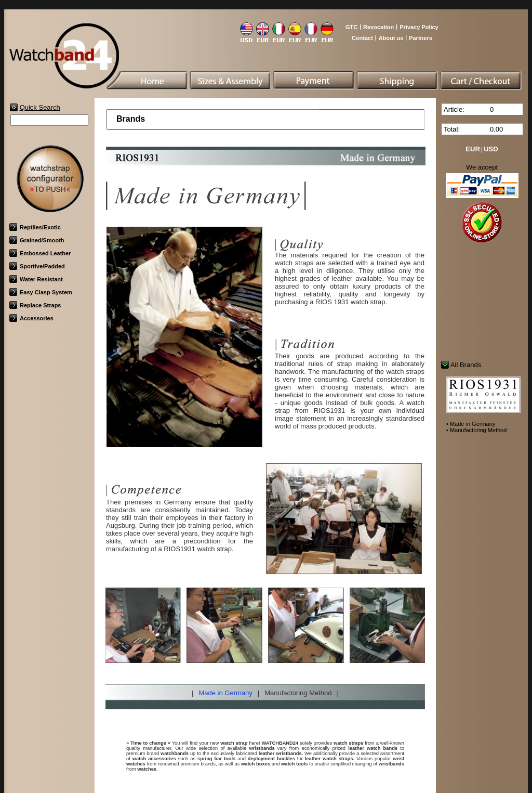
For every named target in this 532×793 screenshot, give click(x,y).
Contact (362, 38)
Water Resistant (36, 279)
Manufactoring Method (298, 693)
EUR (473, 149)
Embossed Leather (40, 253)
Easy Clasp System (41, 292)
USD (491, 149)
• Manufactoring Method (476, 430)
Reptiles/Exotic (35, 227)
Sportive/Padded (37, 266)
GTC (351, 27)
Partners (421, 38)
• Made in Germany (471, 424)
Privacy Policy (419, 27)
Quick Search (40, 107)
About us (391, 38)
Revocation (378, 27)
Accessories (31, 318)
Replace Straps (35, 305)
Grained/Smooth (37, 240)
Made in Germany (225, 693)
